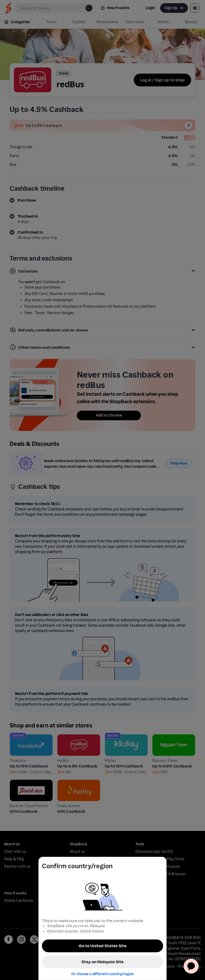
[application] (191, 966)
